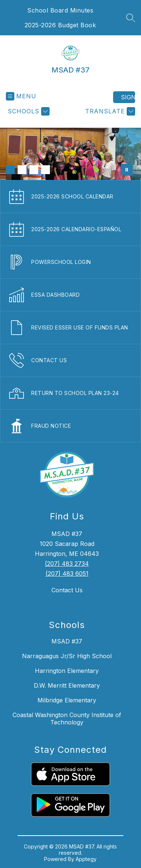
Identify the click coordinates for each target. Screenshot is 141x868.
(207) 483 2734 (67, 564)
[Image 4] (46, 170)
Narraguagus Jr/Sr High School (67, 656)
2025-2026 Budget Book (60, 25)
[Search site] (131, 18)
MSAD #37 (67, 641)
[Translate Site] (109, 111)
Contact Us (67, 590)
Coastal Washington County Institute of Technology (67, 719)
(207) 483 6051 (67, 574)
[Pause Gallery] (127, 170)
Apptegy (86, 859)
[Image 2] (22, 170)
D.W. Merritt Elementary (67, 685)
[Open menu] (21, 96)
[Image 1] (10, 170)
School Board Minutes (60, 10)
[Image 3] (34, 170)
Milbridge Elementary (67, 700)
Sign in (128, 97)
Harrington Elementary (67, 671)
